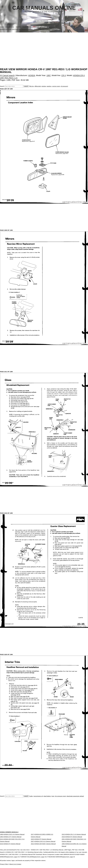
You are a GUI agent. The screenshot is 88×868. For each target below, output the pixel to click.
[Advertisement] (44, 46)
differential (38, 86)
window (44, 86)
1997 (49, 75)
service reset (56, 86)
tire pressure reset (60, 796)
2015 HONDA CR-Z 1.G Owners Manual (74, 834)
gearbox (49, 86)
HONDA (32, 75)
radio (31, 796)
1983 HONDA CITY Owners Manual (11, 838)
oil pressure (64, 86)
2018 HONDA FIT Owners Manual (72, 838)
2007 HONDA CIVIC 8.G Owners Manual (43, 845)
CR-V (64, 75)
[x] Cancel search (7, 75)
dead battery (47, 796)
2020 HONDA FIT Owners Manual (41, 841)
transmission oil (38, 796)
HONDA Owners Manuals (9, 832)
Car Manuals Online (44, 8)
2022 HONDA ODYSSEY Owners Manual (43, 849)
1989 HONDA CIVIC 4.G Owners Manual (12, 834)
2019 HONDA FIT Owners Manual (10, 849)
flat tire (32, 86)
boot (53, 796)
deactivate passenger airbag (75, 796)
